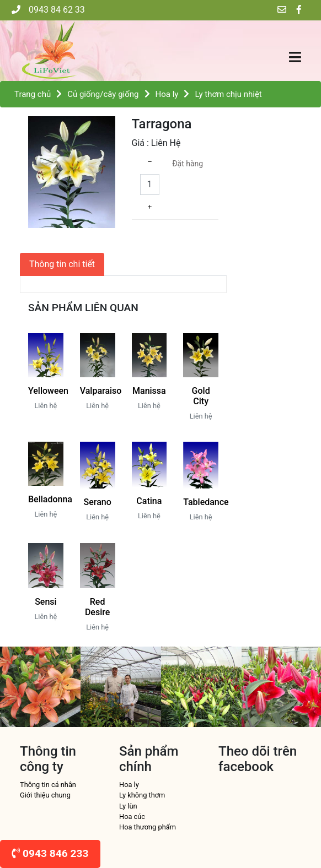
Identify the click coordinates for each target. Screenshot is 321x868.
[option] (40, 687)
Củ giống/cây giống (103, 94)
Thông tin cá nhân (48, 785)
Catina (149, 501)
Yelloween (48, 391)
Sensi (46, 602)
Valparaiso (101, 391)
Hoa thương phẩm (148, 827)
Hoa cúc (132, 817)
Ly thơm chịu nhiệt (228, 94)
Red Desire (97, 607)
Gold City (201, 396)
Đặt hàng (188, 164)
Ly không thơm (142, 795)
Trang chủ (33, 94)
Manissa (149, 391)
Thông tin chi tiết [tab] (62, 264)
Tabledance (206, 502)
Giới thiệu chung (45, 795)
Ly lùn (128, 806)
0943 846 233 (50, 853)
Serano (98, 502)
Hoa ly (167, 94)
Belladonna (50, 499)
